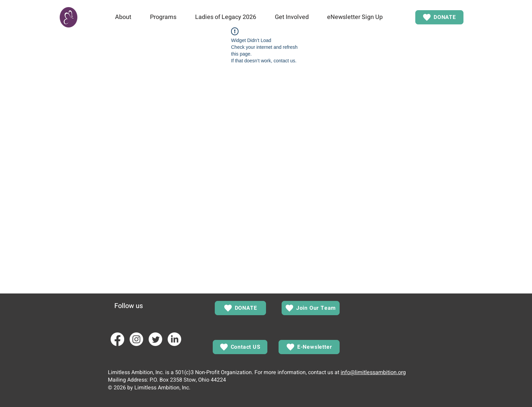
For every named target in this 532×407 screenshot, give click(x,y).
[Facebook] (117, 339)
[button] (123, 17)
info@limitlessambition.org (373, 372)
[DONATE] (439, 17)
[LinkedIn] (174, 339)
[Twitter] (155, 339)
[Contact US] (240, 347)
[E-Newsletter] (309, 347)
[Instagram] (136, 339)
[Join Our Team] (311, 308)
